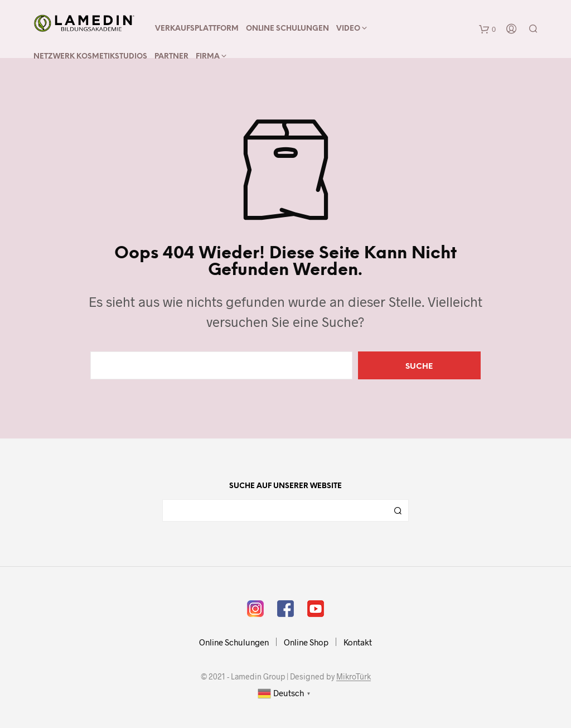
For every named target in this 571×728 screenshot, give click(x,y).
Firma (208, 57)
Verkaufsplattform (197, 29)
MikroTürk (354, 677)
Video (348, 29)
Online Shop (306, 642)
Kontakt (358, 642)
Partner (171, 57)
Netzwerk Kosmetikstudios (90, 57)
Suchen (398, 510)
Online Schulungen (287, 29)
